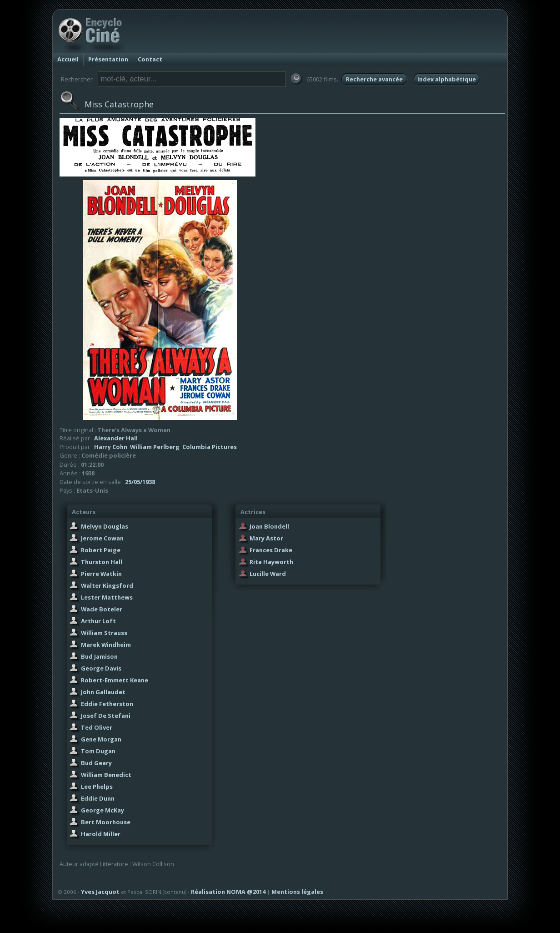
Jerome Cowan (102, 538)
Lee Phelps (97, 787)
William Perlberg (155, 447)
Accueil (68, 59)
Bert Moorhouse (106, 822)
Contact (150, 59)
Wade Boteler (102, 609)
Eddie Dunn (98, 798)
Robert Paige (101, 550)
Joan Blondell (269, 526)
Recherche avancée (374, 79)
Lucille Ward (268, 574)
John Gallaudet (103, 692)
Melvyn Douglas (105, 526)
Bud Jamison (99, 656)
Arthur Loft (98, 621)
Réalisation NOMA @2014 (228, 892)
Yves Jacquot (100, 892)
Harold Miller (101, 834)
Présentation (108, 59)
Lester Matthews (107, 597)
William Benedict (106, 775)
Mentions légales (297, 892)
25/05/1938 (140, 482)
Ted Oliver (97, 727)
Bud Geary (96, 763)
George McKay (102, 810)
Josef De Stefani (106, 716)
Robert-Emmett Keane (115, 680)
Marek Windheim (106, 645)
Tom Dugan (98, 751)
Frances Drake (271, 550)
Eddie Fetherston (107, 704)
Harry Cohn (111, 447)
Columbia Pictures (210, 447)
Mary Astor (266, 538)
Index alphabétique (447, 79)
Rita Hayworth (271, 562)
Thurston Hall (102, 562)
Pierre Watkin (101, 574)
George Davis (101, 668)
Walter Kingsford (107, 585)
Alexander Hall (116, 438)
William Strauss (104, 633)
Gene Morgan (101, 739)
